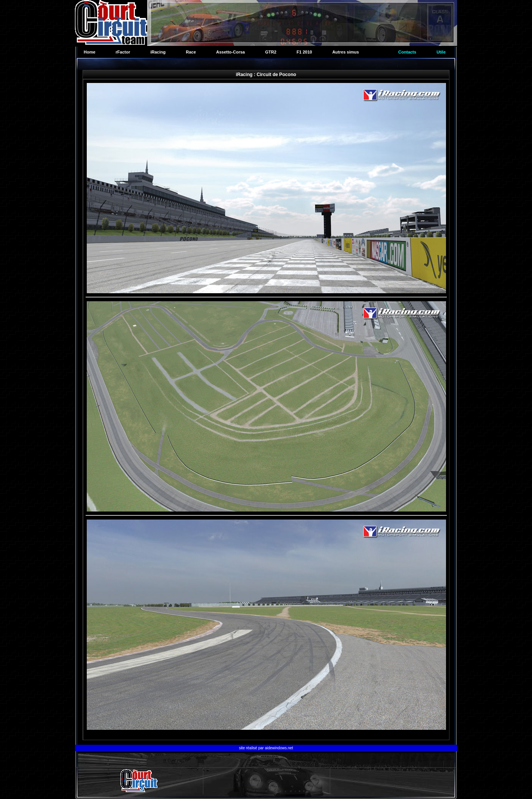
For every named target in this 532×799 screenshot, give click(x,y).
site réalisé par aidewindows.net (266, 748)
